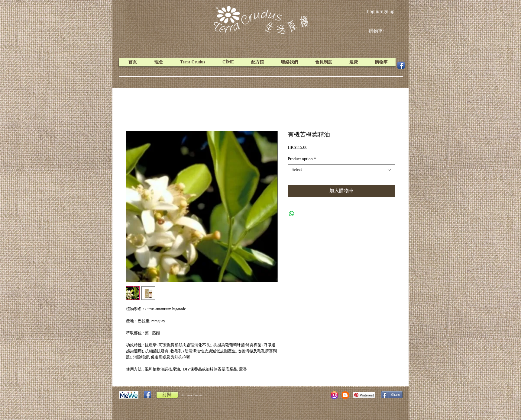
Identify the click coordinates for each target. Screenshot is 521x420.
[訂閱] (167, 395)
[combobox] (341, 170)
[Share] (392, 395)
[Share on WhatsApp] (292, 214)
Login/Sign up (380, 11)
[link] (381, 31)
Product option (302, 159)
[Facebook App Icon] (401, 65)
